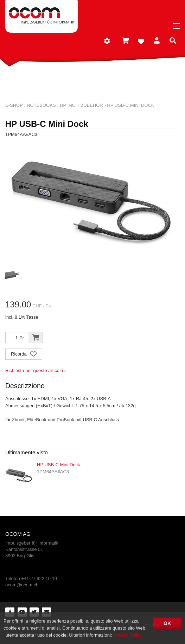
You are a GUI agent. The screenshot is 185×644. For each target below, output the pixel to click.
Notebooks (41, 105)
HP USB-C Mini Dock (130, 105)
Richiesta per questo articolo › (36, 370)
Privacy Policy (127, 635)
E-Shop (14, 105)
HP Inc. (68, 105)
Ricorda (24, 355)
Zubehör (92, 105)
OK (167, 623)
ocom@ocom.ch (22, 585)
